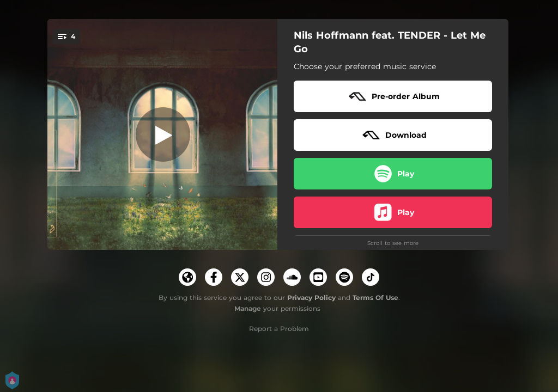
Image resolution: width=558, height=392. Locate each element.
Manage (248, 308)
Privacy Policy (311, 298)
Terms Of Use (375, 298)
